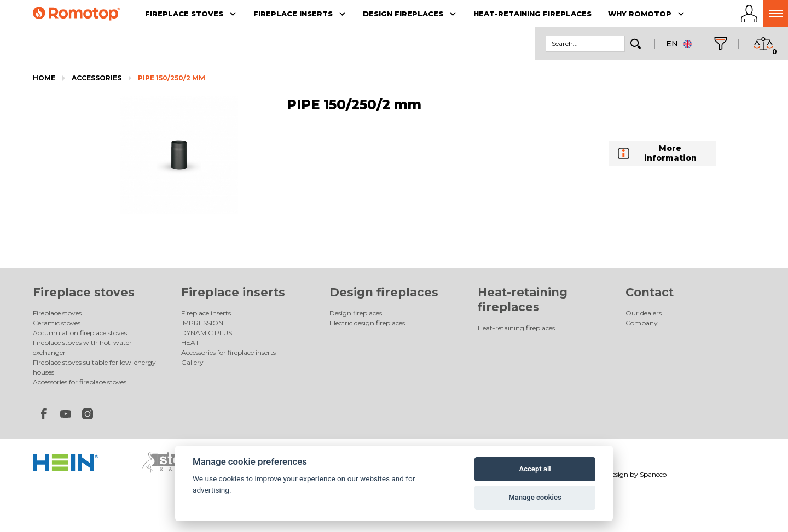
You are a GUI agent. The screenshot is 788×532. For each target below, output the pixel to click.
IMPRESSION (202, 323)
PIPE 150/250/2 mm (172, 78)
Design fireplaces (384, 292)
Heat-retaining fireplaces (516, 328)
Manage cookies (535, 497)
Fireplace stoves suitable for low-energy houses (94, 367)
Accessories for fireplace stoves (80, 382)
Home (44, 78)
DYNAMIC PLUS (207, 333)
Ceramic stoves (57, 323)
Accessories (97, 78)
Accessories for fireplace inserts (228, 352)
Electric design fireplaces (367, 323)
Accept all (535, 469)
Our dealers (644, 313)
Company (642, 323)
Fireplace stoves (84, 292)
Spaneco (653, 474)
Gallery (192, 362)
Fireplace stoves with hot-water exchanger (82, 347)
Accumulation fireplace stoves (80, 333)
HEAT (190, 343)
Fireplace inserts (233, 292)
